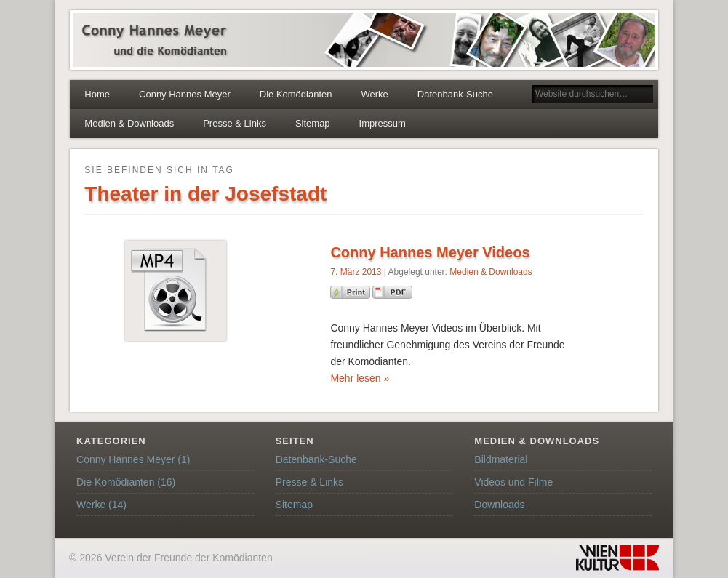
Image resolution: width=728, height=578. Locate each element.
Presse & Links (235, 123)
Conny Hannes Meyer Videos (430, 252)
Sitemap (313, 123)
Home (97, 94)
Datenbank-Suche (455, 94)
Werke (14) (101, 505)
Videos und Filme (513, 482)
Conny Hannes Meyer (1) (133, 459)
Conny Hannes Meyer (185, 94)
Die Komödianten (296, 94)
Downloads (499, 505)
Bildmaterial (501, 459)
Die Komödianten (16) (126, 482)
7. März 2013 (356, 272)
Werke (375, 94)
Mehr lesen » (360, 378)
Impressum (383, 123)
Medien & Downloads (129, 123)
